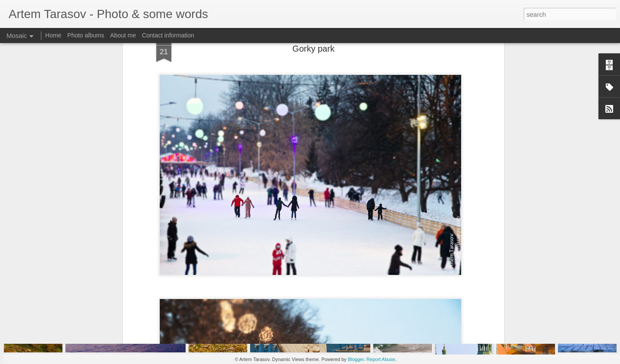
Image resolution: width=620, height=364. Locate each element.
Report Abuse (381, 359)
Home (53, 35)
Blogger (356, 359)
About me (123, 35)
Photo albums (86, 35)
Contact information (168, 35)
